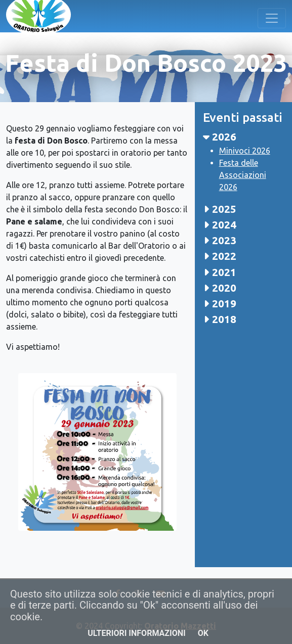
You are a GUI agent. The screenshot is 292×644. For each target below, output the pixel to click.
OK (203, 633)
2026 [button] (220, 137)
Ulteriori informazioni (137, 633)
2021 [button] (220, 272)
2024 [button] (220, 225)
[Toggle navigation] (272, 18)
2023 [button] (220, 240)
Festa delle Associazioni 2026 (243, 175)
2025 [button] (220, 209)
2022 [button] (220, 256)
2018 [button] (220, 319)
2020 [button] (220, 288)
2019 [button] (220, 304)
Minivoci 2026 (245, 151)
